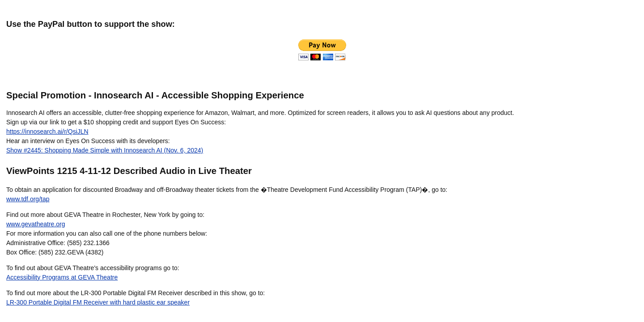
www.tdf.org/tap (28, 199)
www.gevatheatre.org (36, 224)
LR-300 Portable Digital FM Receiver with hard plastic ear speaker (98, 302)
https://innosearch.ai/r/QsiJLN (47, 131)
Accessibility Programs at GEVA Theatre (62, 277)
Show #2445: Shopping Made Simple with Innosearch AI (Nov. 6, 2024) (105, 150)
